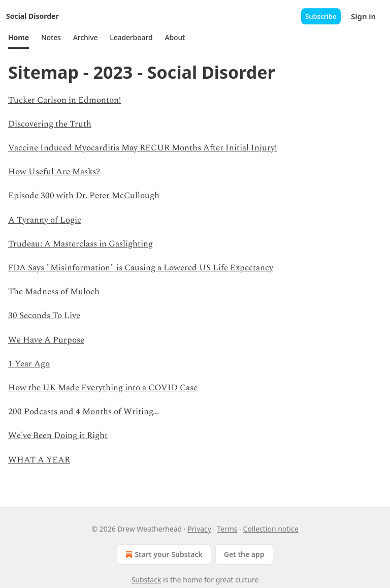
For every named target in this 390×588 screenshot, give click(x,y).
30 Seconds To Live (44, 316)
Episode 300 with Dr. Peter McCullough (84, 196)
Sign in (363, 16)
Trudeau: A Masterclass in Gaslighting (80, 244)
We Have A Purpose (46, 340)
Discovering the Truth (50, 124)
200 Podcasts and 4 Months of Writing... (84, 412)
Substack (147, 580)
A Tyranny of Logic (45, 220)
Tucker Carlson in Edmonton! (64, 100)
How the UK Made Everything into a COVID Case (103, 388)
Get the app (244, 554)
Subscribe (321, 16)
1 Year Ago (29, 364)
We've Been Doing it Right (58, 436)
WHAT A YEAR (39, 460)
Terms (227, 529)
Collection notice (271, 529)
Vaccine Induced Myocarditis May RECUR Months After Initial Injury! (142, 148)
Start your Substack (163, 554)
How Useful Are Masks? (54, 172)
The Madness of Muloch (54, 292)
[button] (19, 38)
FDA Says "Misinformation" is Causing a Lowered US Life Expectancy (141, 268)
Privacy (199, 529)
